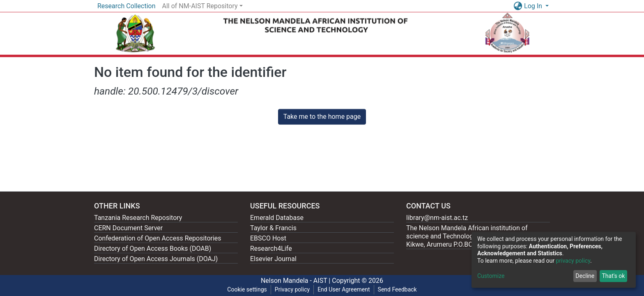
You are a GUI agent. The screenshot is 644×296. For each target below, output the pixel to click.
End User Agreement (344, 289)
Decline (585, 276)
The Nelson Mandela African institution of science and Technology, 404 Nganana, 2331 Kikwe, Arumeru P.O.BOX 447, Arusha (471, 236)
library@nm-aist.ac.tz (437, 218)
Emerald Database (277, 218)
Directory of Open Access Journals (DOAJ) (156, 259)
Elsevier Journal (273, 259)
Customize (491, 276)
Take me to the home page (322, 117)
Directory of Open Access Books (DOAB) (153, 249)
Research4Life (271, 249)
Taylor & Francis (273, 228)
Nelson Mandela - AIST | (296, 281)
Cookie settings (247, 289)
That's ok (613, 276)
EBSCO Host (268, 238)
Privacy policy (292, 289)
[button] (518, 6)
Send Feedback (397, 289)
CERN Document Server (128, 228)
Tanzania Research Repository (138, 218)
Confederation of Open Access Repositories (158, 238)
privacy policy (573, 261)
